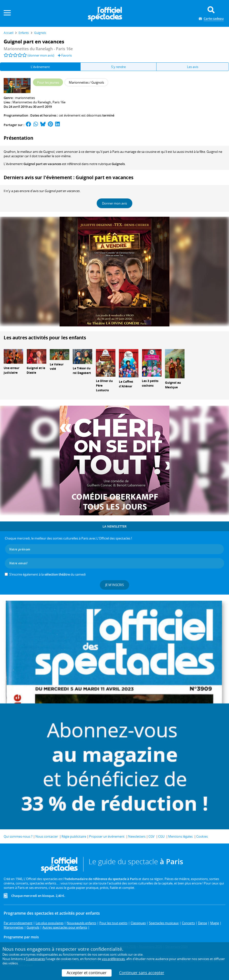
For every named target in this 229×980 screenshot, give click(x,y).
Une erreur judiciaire (11, 370)
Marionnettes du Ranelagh (32, 102)
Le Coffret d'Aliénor (126, 384)
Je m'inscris (114, 585)
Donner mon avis (114, 203)
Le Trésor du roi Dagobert (82, 371)
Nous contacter (47, 836)
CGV (151, 836)
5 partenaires (35, 959)
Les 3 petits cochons (150, 383)
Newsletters (137, 836)
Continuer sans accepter (142, 973)
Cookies (202, 836)
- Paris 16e (38, 49)
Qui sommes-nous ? (18, 836)
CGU (161, 836)
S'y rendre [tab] (118, 67)
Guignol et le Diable (36, 370)
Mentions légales (180, 836)
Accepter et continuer (87, 973)
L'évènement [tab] (40, 67)
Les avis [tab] (193, 67)
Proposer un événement (107, 836)
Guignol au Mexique (173, 385)
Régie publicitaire (74, 836)
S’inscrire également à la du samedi (47, 574)
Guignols (118, 164)
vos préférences (113, 959)
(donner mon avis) (41, 55)
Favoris (65, 55)
